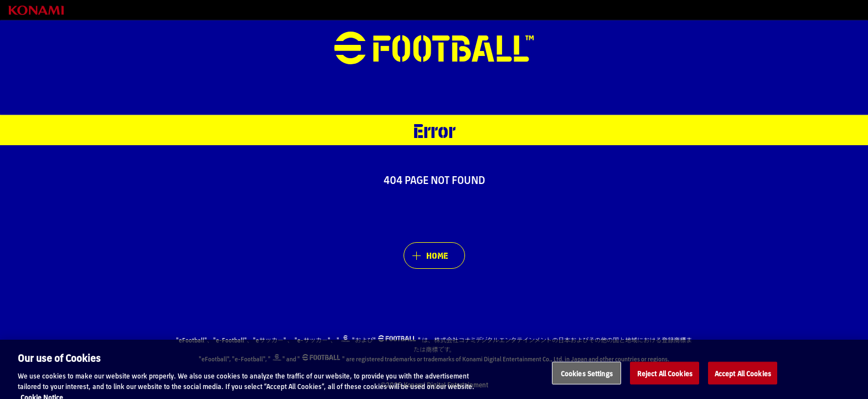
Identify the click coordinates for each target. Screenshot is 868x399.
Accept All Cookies (743, 377)
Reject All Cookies (665, 377)
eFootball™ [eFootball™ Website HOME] (434, 48)
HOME (437, 255)
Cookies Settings (587, 377)
